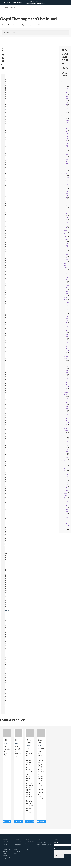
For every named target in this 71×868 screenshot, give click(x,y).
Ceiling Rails (67, 136)
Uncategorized (66, 463)
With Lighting (66, 496)
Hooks (67, 211)
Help (27, 849)
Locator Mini (7, 849)
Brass (65, 230)
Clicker (66, 239)
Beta (65, 173)
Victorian (5, 856)
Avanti (66, 116)
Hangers (67, 90)
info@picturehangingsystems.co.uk (35, 3)
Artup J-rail (6, 858)
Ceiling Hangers (67, 124)
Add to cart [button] (7, 821)
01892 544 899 (41, 842)
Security (67, 110)
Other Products (66, 430)
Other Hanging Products (17, 851)
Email (56, 848)
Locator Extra (7, 847)
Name (56, 842)
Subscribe (59, 856)
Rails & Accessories (67, 164)
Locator (5, 845)
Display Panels (66, 265)
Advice (28, 847)
